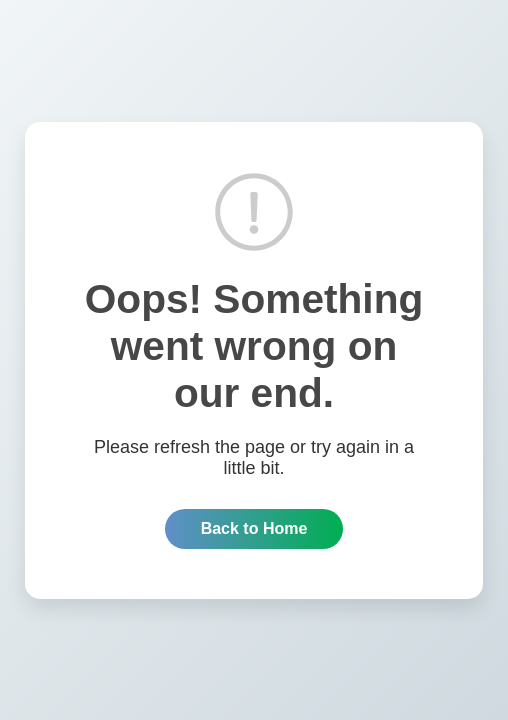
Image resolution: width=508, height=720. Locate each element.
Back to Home (254, 528)
